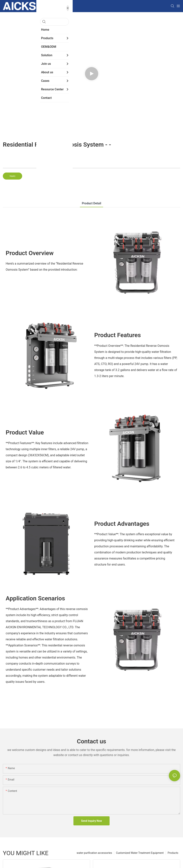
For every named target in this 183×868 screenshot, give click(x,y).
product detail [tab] (91, 203)
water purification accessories (94, 853)
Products (173, 853)
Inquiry (12, 176)
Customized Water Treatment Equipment (140, 853)
